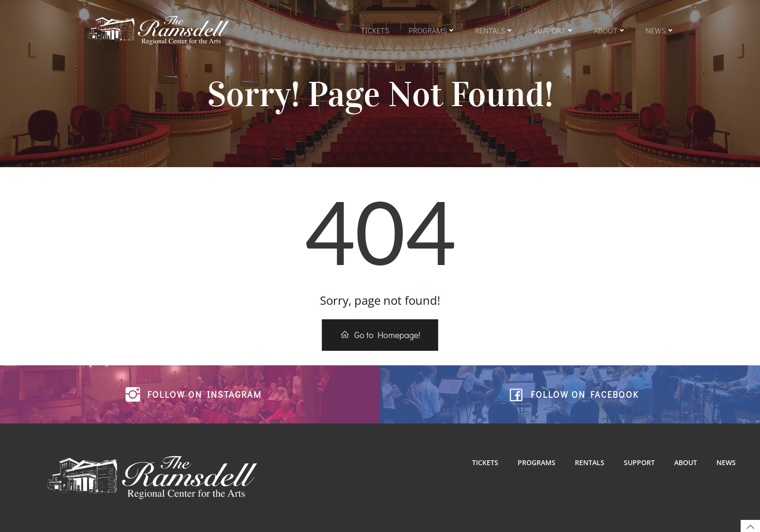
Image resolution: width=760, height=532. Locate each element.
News (660, 30)
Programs (432, 30)
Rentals (494, 30)
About (610, 30)
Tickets (375, 30)
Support (554, 30)
